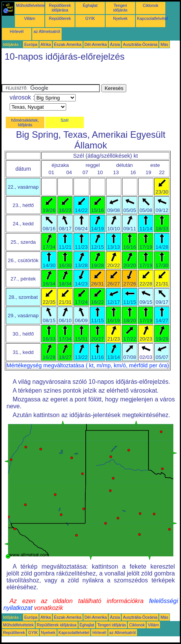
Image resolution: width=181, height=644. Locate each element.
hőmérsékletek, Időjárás (25, 122)
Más (164, 44)
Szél (64, 120)
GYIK (90, 18)
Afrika (46, 44)
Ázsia (115, 44)
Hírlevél (16, 31)
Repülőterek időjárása (60, 8)
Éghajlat (90, 5)
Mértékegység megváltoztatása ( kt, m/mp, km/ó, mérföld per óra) (88, 365)
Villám (30, 18)
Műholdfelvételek (31, 5)
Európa (31, 44)
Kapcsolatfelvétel (152, 18)
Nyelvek (121, 18)
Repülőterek (60, 18)
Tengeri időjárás (120, 8)
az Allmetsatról (47, 31)
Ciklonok (151, 5)
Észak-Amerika (68, 44)
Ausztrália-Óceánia (140, 44)
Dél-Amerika (96, 44)
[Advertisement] (63, 75)
